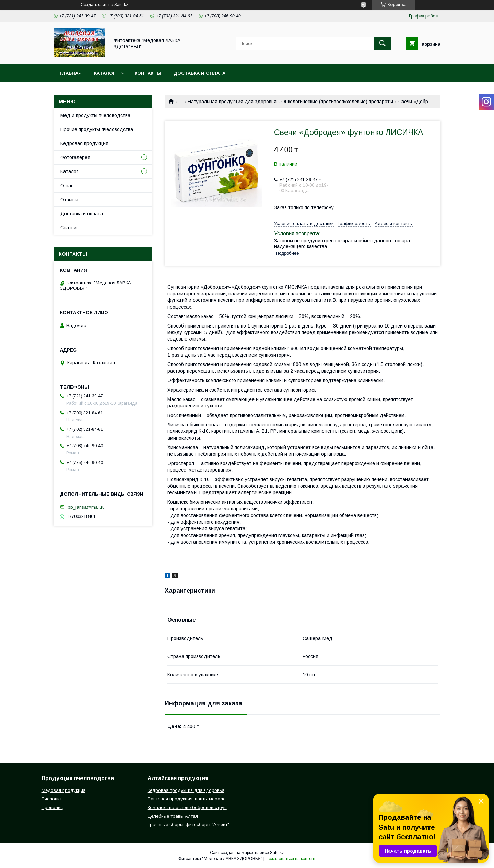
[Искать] (383, 44)
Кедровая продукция (84, 143)
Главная (71, 73)
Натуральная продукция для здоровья (232, 102)
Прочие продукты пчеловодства (97, 129)
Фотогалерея (75, 157)
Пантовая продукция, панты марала (187, 799)
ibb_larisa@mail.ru (86, 507)
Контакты (148, 73)
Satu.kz (277, 853)
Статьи (68, 228)
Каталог (105, 73)
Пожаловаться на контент (291, 859)
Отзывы (69, 200)
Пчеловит (52, 799)
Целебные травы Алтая (173, 816)
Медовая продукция (63, 790)
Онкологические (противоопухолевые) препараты (337, 102)
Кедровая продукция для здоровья (186, 790)
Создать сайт (94, 5)
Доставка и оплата (199, 73)
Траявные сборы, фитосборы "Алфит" (188, 825)
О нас (67, 186)
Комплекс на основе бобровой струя (187, 807)
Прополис (52, 807)
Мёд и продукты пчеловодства (95, 115)
